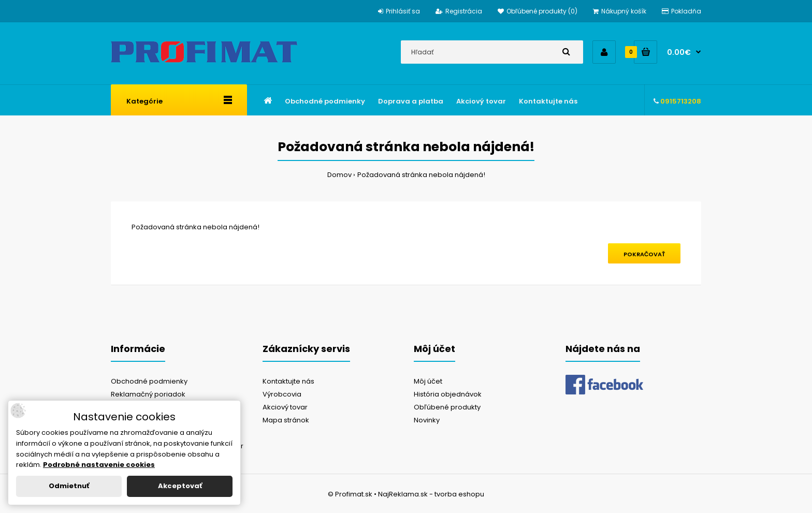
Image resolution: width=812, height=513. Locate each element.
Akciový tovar (285, 407)
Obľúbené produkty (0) (538, 11)
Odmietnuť (69, 486)
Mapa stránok (286, 420)
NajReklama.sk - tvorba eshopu (431, 494)
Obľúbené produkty (447, 407)
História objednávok (448, 394)
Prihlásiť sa (399, 11)
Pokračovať (644, 254)
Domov (339, 175)
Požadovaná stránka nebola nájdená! (421, 175)
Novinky (427, 420)
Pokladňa (682, 11)
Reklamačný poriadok (148, 394)
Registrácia (459, 11)
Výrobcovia (282, 394)
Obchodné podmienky (149, 381)
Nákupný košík (620, 11)
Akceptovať (180, 486)
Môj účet (428, 381)
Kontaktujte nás (288, 381)
